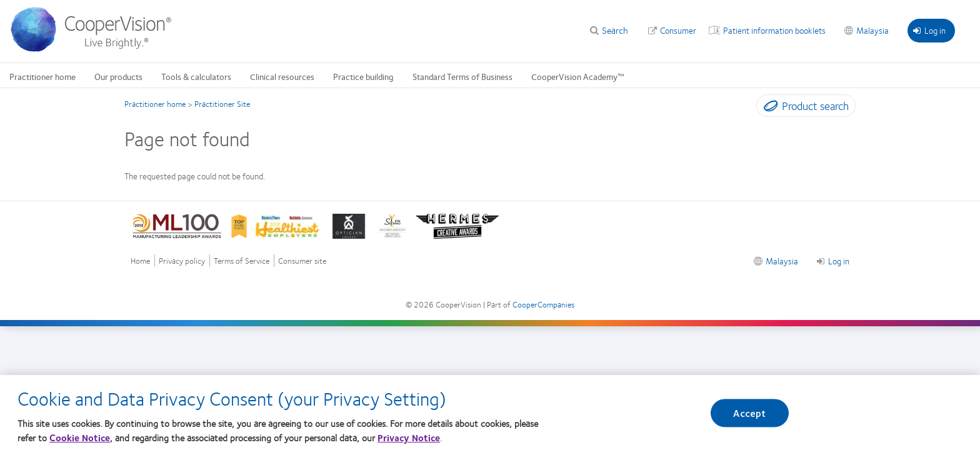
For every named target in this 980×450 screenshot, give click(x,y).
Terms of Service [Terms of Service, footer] (242, 261)
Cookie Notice (80, 437)
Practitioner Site (222, 104)
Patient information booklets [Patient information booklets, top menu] (774, 30)
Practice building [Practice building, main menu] (363, 76)
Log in (929, 30)
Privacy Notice (409, 437)
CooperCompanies (543, 304)
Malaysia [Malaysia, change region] (872, 30)
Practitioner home (155, 104)
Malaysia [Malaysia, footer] (782, 261)
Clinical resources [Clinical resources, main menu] (282, 76)
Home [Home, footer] (140, 261)
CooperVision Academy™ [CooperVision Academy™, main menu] (578, 76)
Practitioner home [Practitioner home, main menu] (42, 76)
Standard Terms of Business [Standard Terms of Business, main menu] (462, 76)
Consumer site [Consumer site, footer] (302, 261)
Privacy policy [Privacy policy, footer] (182, 261)
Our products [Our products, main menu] (118, 76)
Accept (749, 413)
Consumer (678, 30)
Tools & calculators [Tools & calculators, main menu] (196, 76)
